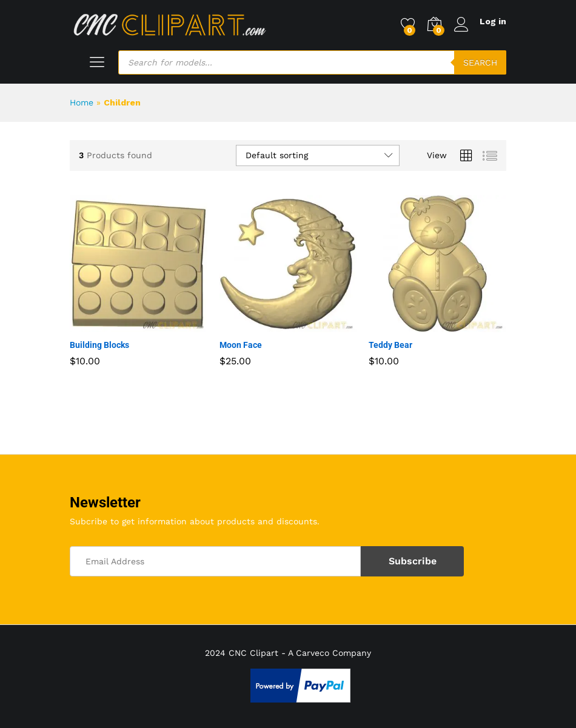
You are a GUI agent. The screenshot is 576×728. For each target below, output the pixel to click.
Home (82, 102)
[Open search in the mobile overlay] (312, 62)
